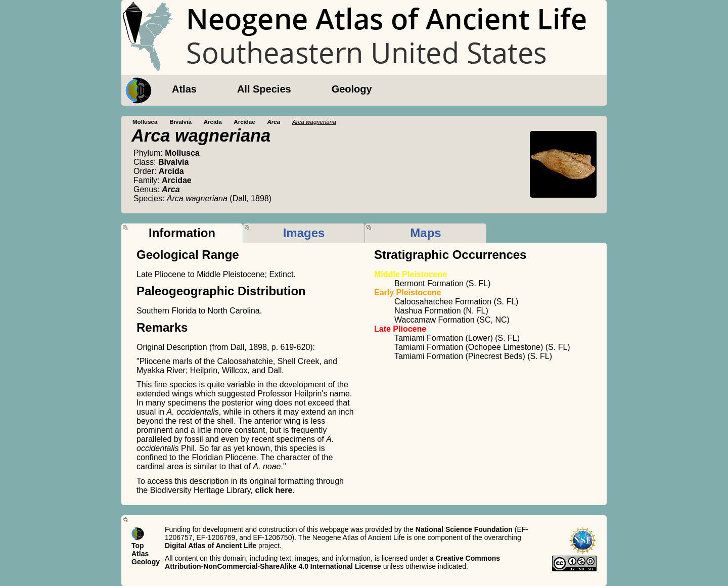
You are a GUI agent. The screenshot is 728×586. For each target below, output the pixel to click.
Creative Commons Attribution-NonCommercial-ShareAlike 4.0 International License (332, 562)
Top (138, 546)
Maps (425, 233)
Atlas (184, 89)
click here (274, 490)
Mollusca (145, 122)
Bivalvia (180, 122)
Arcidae (244, 122)
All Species (264, 89)
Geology (352, 89)
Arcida (213, 122)
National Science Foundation (464, 529)
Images (304, 233)
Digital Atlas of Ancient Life (211, 546)
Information (182, 233)
